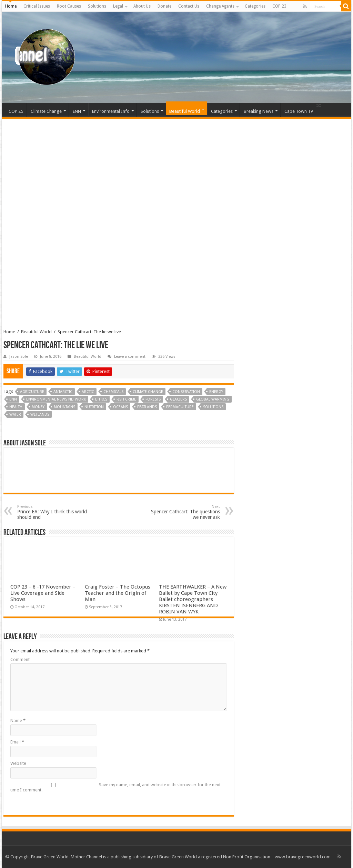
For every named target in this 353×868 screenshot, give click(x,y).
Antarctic (63, 392)
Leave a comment (130, 357)
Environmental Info (111, 111)
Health (16, 407)
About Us (142, 6)
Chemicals (113, 392)
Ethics (101, 399)
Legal (118, 6)
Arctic (88, 392)
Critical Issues (37, 6)
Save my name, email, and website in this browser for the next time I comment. (115, 787)
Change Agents (220, 6)
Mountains (64, 407)
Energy (216, 392)
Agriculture (32, 392)
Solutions (97, 6)
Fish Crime (126, 399)
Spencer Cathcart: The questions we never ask (185, 512)
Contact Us (189, 6)
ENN (77, 111)
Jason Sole (19, 357)
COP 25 (16, 111)
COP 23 (279, 6)
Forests (153, 399)
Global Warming (213, 399)
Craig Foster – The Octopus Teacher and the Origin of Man (118, 593)
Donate (164, 6)
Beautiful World (185, 111)
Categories (255, 6)
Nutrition (94, 407)
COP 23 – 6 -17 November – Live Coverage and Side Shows (43, 593)
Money (38, 407)
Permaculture (180, 407)
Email (17, 742)
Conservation (186, 392)
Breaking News (259, 111)
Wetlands (40, 415)
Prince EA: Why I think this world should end (53, 512)
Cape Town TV (299, 111)
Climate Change (46, 111)
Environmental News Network (56, 399)
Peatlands (147, 407)
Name (18, 721)
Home (11, 6)
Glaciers (178, 399)
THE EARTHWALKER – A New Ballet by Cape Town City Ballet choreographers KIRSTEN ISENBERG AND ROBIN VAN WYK (193, 599)
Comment (20, 659)
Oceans (120, 407)
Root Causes (69, 6)
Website (18, 763)
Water (15, 415)
